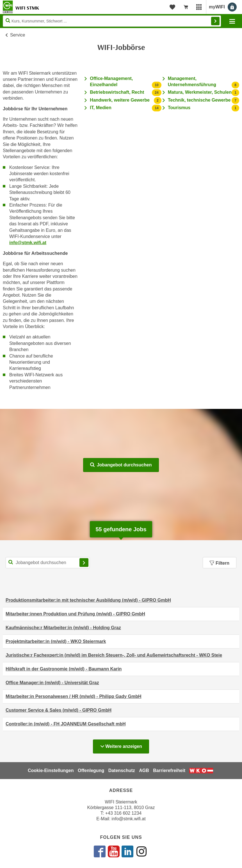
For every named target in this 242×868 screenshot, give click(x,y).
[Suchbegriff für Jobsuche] (48, 563)
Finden (215, 21)
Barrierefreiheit (169, 770)
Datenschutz (122, 770)
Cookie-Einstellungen (51, 770)
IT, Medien (101, 108)
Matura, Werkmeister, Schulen (200, 92)
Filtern (220, 563)
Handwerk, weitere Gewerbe (120, 100)
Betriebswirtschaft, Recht (117, 92)
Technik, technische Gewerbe (199, 100)
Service (18, 35)
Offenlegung (91, 770)
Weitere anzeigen (124, 745)
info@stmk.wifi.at (28, 243)
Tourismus (179, 108)
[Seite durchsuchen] (112, 21)
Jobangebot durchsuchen (121, 465)
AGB (144, 770)
